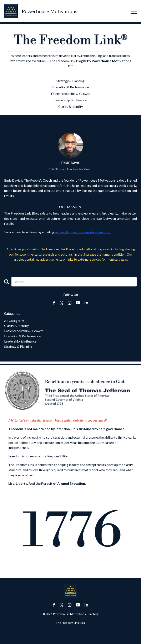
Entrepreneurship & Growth (71, 94)
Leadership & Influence (70, 100)
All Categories (14, 321)
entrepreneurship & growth (24, 331)
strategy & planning (18, 346)
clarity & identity (16, 326)
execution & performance (22, 336)
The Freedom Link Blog (70, 623)
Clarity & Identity (71, 106)
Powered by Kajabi (71, 633)
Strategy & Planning (70, 81)
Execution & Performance (70, 87)
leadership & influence (20, 341)
